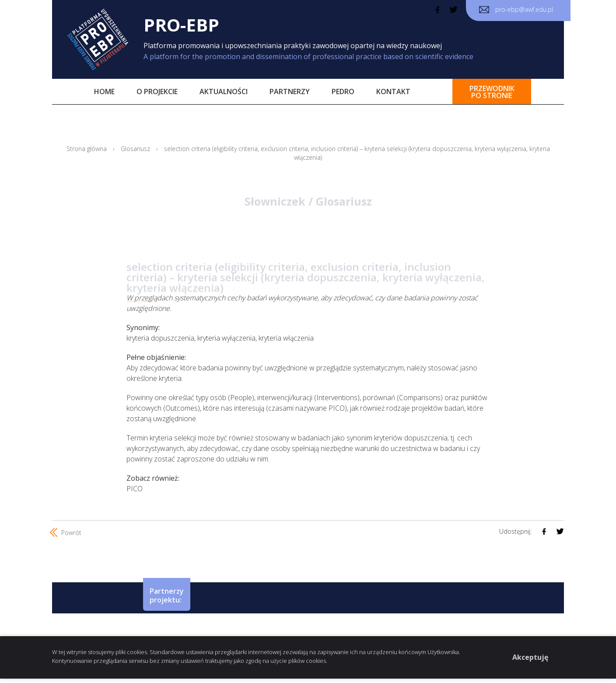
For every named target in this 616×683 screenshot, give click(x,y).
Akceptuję (530, 657)
